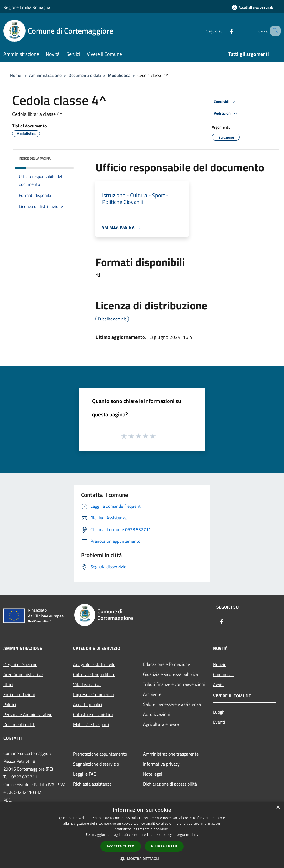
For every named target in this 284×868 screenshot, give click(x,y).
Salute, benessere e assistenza (172, 704)
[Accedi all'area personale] (253, 7)
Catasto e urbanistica (93, 714)
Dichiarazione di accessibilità (170, 784)
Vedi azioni (226, 114)
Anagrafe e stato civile (94, 664)
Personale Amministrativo (28, 714)
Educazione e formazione (167, 664)
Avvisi (219, 684)
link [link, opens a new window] (195, 835)
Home (16, 75)
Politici (10, 704)
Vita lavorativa (87, 684)
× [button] (278, 808)
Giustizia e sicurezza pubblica (171, 674)
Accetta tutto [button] (121, 846)
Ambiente (152, 694)
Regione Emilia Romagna (27, 7)
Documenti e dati (85, 75)
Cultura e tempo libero (94, 674)
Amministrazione (45, 75)
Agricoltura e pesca (161, 724)
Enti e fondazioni (19, 694)
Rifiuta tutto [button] (164, 846)
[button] (142, 859)
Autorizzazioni (157, 714)
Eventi (219, 722)
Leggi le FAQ (85, 774)
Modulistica (119, 75)
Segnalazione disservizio (96, 764)
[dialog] (142, 835)
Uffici (8, 684)
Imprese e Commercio (93, 694)
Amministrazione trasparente (171, 754)
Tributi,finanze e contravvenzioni (174, 684)
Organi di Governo (20, 664)
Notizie (220, 664)
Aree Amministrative (23, 674)
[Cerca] (274, 31)
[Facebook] (225, 31)
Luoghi (219, 712)
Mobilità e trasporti (91, 724)
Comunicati (224, 674)
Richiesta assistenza (92, 784)
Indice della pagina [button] (35, 158)
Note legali (153, 774)
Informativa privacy (161, 764)
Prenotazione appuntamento (100, 754)
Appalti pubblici (88, 704)
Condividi (225, 102)
